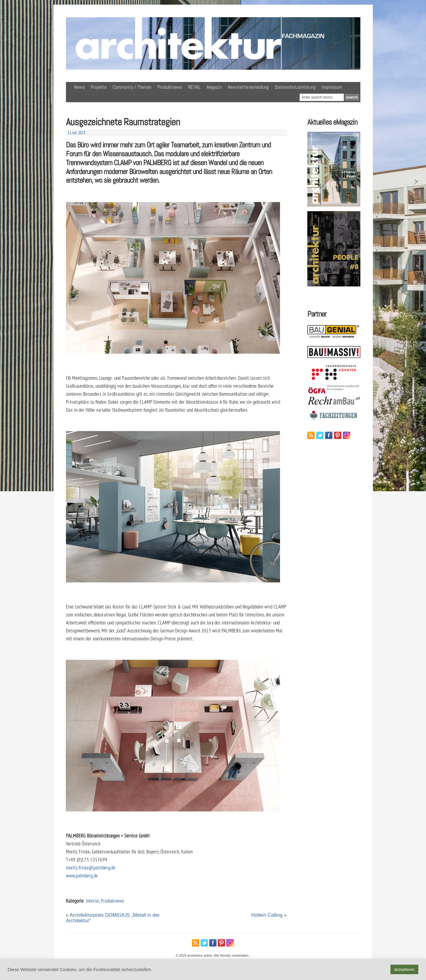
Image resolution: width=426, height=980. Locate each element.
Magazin (214, 87)
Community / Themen (132, 87)
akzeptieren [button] (404, 969)
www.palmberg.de (82, 875)
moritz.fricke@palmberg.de (91, 867)
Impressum (332, 87)
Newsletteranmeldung (248, 87)
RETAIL (194, 87)
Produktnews (170, 87)
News (79, 87)
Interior (92, 901)
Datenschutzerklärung (295, 87)
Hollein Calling (267, 915)
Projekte (99, 87)
